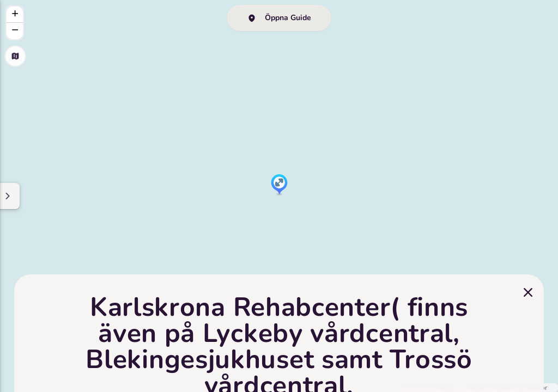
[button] (279, 185)
